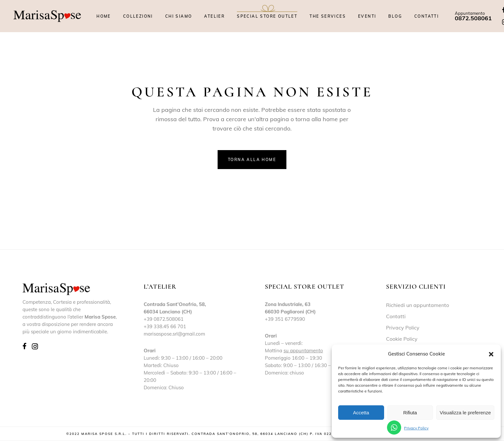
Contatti (396, 316)
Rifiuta (410, 413)
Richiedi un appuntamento (418, 305)
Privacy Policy (416, 428)
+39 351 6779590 (285, 319)
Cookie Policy (402, 339)
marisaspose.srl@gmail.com (174, 334)
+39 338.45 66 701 (165, 326)
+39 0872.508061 (164, 319)
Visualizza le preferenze (465, 413)
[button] (491, 354)
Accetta (361, 413)
